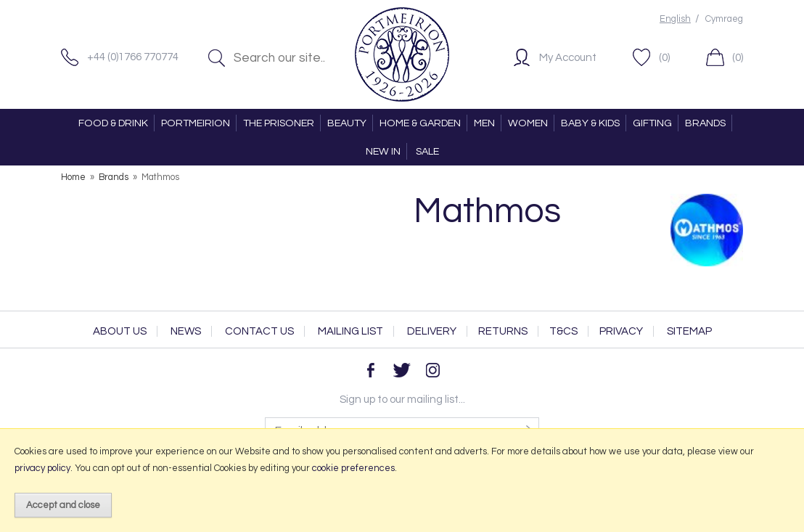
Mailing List (350, 331)
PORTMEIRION (196, 123)
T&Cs (563, 331)
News (186, 331)
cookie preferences (353, 468)
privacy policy (42, 468)
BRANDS (705, 123)
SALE (427, 151)
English (675, 19)
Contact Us (259, 331)
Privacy (621, 331)
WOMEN (528, 123)
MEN (484, 123)
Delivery (432, 331)
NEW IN (383, 151)
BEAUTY (347, 123)
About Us (120, 331)
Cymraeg (724, 19)
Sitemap (689, 331)
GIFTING (652, 123)
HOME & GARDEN (420, 123)
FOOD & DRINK (113, 123)
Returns (503, 331)
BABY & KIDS (590, 123)
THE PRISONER (279, 123)
